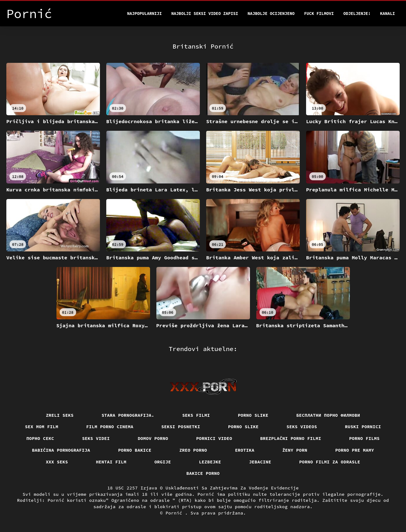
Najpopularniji (144, 13)
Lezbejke (210, 462)
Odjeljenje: (357, 13)
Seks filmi (196, 415)
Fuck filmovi (319, 13)
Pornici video (214, 438)
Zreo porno (193, 450)
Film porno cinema (110, 427)
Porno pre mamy (355, 450)
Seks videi (96, 438)
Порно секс (40, 438)
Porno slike (253, 415)
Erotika (245, 450)
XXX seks (57, 462)
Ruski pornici (363, 427)
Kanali (387, 13)
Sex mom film (42, 427)
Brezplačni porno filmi (291, 438)
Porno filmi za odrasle (330, 462)
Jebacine (260, 462)
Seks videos (302, 427)
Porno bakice (135, 450)
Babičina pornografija (61, 450)
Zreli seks (60, 415)
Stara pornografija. (128, 415)
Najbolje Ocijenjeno (271, 13)
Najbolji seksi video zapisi (205, 13)
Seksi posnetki (181, 427)
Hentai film (111, 462)
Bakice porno (203, 473)
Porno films (364, 438)
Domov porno (153, 438)
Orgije (163, 462)
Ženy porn (295, 450)
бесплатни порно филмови (328, 415)
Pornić (175, 513)
